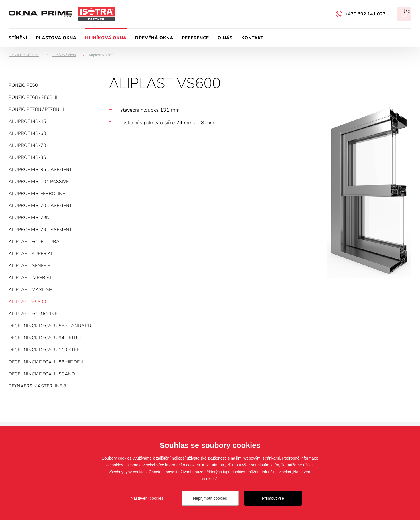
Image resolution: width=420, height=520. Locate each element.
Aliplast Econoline (33, 314)
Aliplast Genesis (29, 266)
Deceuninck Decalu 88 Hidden (46, 362)
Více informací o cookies (178, 465)
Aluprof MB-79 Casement (40, 230)
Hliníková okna (106, 38)
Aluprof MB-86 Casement (40, 170)
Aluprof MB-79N (29, 218)
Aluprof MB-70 (27, 145)
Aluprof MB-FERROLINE (37, 194)
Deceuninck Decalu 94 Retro (45, 338)
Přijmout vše (273, 498)
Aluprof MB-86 (27, 157)
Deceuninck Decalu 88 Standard (50, 326)
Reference (195, 38)
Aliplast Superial (31, 254)
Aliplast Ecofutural (35, 242)
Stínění (18, 38)
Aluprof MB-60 (27, 133)
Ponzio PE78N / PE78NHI (36, 109)
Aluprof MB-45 (27, 121)
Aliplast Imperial (30, 278)
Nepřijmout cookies (210, 498)
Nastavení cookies (147, 498)
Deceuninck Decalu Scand (42, 374)
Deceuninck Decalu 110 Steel (45, 350)
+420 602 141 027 (365, 14)
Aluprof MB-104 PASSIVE (39, 182)
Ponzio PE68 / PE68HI (33, 97)
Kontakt (252, 38)
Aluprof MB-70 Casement (40, 206)
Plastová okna (56, 38)
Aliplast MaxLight (32, 290)
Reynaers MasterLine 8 (37, 386)
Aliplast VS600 (27, 302)
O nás (225, 38)
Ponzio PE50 (23, 85)
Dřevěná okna (154, 38)
